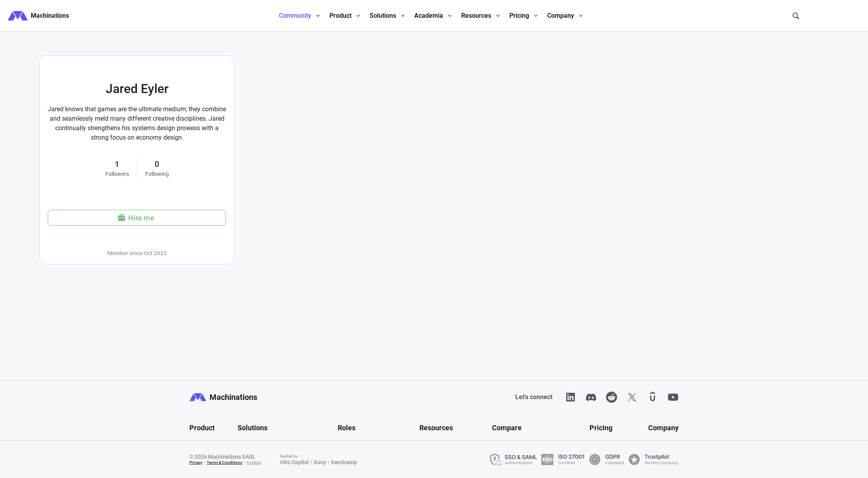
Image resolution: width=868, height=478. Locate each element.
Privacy (196, 462)
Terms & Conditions (224, 462)
